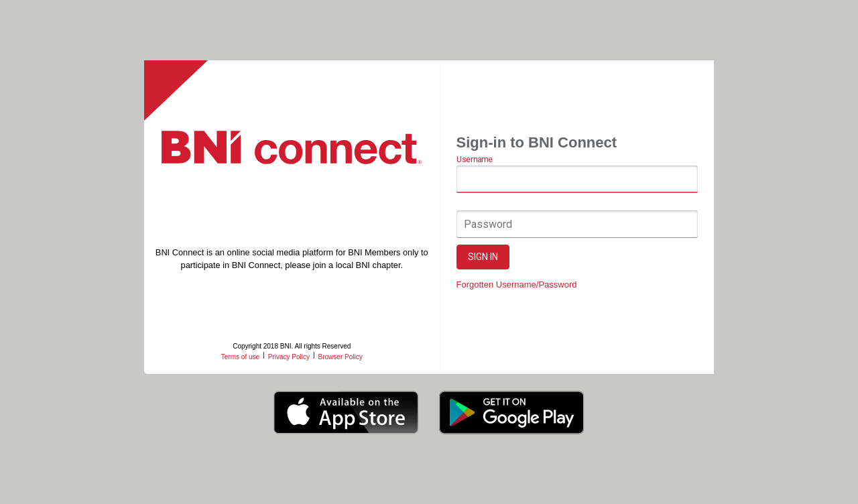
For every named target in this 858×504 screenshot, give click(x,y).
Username (474, 160)
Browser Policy (341, 357)
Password (488, 224)
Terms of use (240, 357)
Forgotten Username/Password (517, 285)
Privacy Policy (289, 357)
